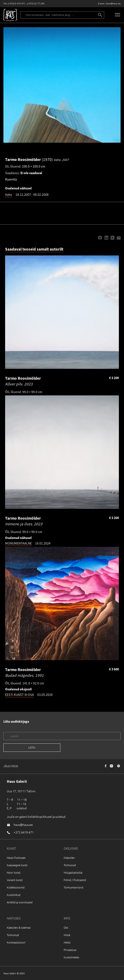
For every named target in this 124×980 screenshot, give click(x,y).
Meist (67, 942)
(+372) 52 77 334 (36, 4)
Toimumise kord (74, 887)
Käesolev (69, 858)
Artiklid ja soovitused (20, 902)
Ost (66, 927)
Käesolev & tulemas (19, 927)
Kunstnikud (14, 895)
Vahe (9, 195)
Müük (67, 935)
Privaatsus (70, 950)
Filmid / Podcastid (75, 880)
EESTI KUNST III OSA (19, 695)
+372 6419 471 (24, 832)
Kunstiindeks (71, 957)
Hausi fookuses (16, 858)
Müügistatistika (73, 872)
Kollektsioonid (16, 887)
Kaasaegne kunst (17, 865)
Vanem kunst (15, 880)
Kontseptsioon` (17, 942)
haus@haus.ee (113, 4)
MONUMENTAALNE (18, 543)
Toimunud (70, 865)
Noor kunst (14, 872)
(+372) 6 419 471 (17, 4)
